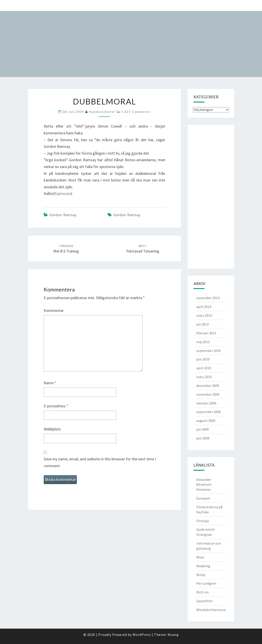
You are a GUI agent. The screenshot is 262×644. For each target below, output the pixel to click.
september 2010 (209, 351)
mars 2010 (204, 377)
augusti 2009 (206, 421)
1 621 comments (136, 112)
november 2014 (208, 298)
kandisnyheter (102, 112)
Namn (50, 383)
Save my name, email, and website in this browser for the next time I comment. (100, 462)
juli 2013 (202, 324)
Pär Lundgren (206, 583)
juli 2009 (202, 429)
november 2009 (208, 394)
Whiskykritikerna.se (211, 610)
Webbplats (52, 429)
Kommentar (54, 310)
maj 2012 (203, 342)
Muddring (203, 566)
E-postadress (56, 406)
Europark (203, 498)
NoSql (201, 575)
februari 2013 (206, 333)
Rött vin (202, 592)
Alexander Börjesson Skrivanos (204, 485)
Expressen (63, 193)
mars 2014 (204, 315)
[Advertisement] (210, 196)
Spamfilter (205, 601)
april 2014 (204, 307)
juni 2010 (203, 359)
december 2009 (208, 386)
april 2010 (204, 368)
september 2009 (209, 412)
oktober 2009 (206, 403)
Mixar (200, 557)
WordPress (142, 635)
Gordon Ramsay (63, 215)
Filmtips (203, 521)
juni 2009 (203, 438)
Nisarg (173, 635)
